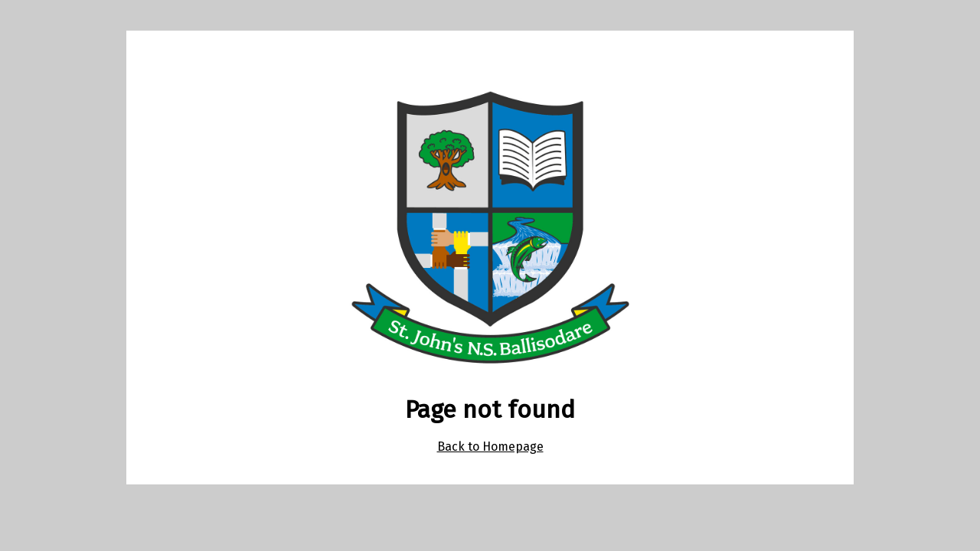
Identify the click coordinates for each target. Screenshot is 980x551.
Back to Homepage (490, 447)
